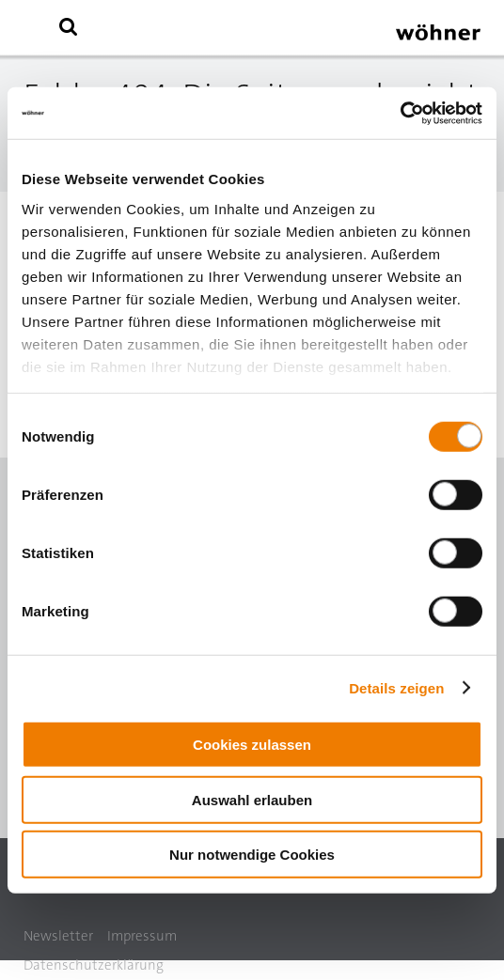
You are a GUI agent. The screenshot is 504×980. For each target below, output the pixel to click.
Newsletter (58, 936)
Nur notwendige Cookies (252, 855)
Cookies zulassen (252, 745)
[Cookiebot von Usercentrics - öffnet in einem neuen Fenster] (400, 113)
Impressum (142, 936)
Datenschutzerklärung (94, 965)
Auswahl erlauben (252, 799)
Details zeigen (396, 687)
